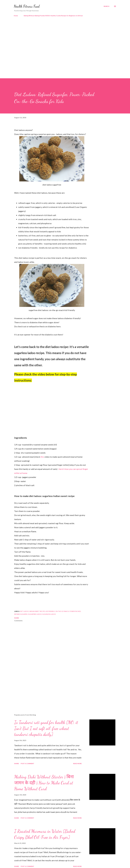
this (42, 457)
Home (16, 16)
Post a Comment (27, 764)
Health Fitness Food (27, 6)
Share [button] (17, 618)
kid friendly (50, 611)
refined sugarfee (21, 614)
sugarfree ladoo (35, 614)
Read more (77, 764)
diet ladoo (24, 611)
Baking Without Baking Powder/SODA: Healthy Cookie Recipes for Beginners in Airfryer (53, 16)
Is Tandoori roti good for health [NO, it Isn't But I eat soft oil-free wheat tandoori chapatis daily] (46, 728)
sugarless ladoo (49, 614)
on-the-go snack (62, 611)
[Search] (106, 6)
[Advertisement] (61, 36)
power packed (75, 611)
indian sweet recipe (37, 611)
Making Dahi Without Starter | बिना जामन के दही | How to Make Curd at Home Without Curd (44, 783)
